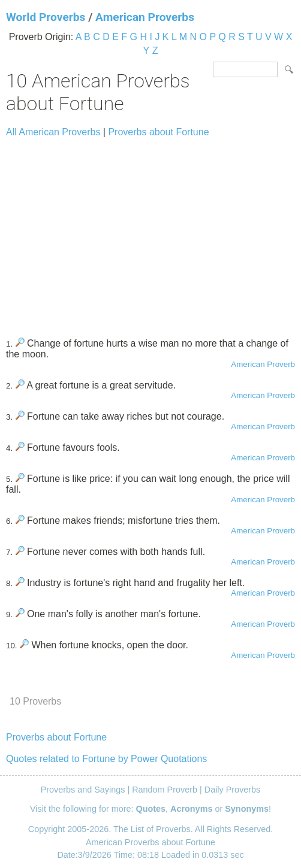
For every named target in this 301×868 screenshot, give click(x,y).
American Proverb (263, 364)
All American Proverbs (53, 132)
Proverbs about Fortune (158, 132)
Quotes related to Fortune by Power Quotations (106, 759)
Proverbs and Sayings (83, 790)
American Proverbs (145, 17)
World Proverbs (46, 17)
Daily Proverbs (233, 790)
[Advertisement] (150, 232)
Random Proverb (165, 790)
